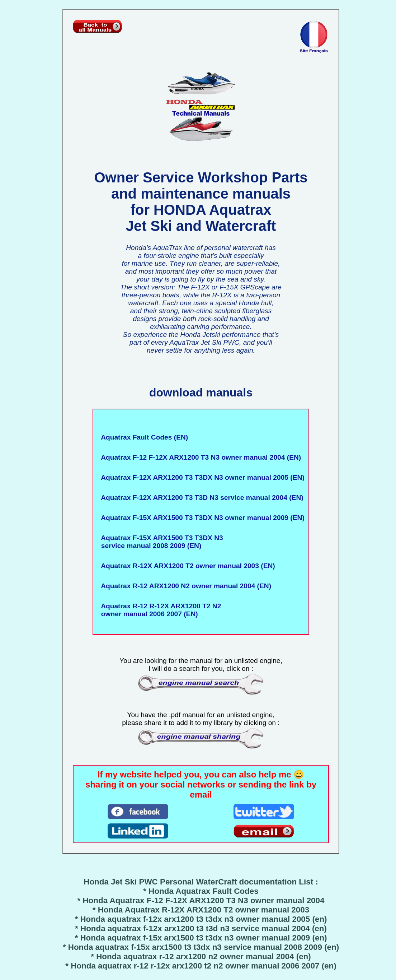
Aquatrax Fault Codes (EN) (143, 437)
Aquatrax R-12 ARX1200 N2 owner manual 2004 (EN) (184, 586)
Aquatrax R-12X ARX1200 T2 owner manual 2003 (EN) (186, 566)
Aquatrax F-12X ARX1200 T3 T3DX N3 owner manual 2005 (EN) (201, 477)
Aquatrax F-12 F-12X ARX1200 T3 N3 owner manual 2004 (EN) (199, 457)
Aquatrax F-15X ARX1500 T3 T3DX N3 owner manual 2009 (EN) (201, 518)
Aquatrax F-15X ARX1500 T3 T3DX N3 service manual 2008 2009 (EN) (160, 542)
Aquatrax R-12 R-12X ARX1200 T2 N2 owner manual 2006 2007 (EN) (159, 610)
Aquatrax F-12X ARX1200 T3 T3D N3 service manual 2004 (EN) (200, 498)
